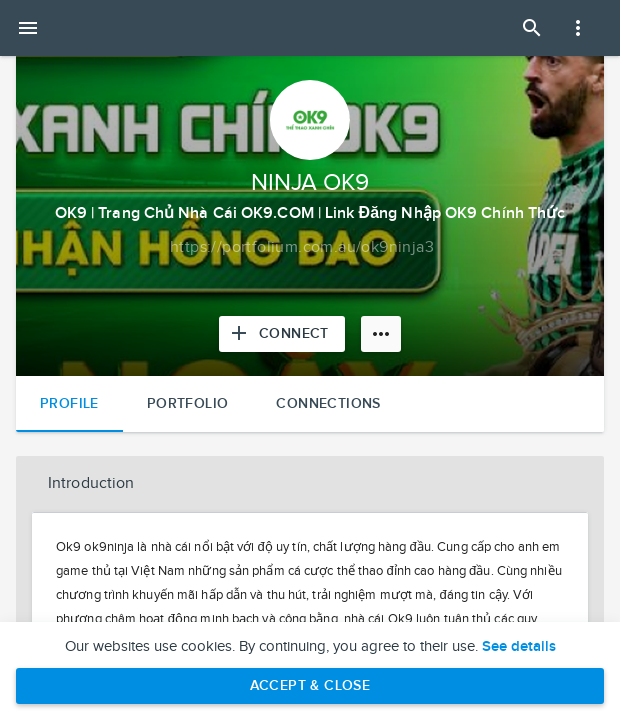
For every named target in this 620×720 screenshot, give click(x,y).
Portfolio (188, 403)
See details (519, 647)
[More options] (381, 334)
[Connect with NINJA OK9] (282, 334)
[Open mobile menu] (28, 28)
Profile (69, 403)
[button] (310, 484)
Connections (328, 403)
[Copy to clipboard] (302, 248)
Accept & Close (310, 685)
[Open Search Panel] (532, 28)
